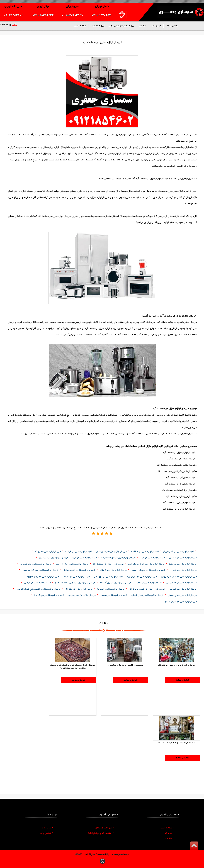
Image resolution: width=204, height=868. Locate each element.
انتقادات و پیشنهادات (101, 833)
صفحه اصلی (167, 828)
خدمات (170, 833)
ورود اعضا (5, 25)
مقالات (170, 839)
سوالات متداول (104, 828)
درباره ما (47, 828)
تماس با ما (46, 833)
